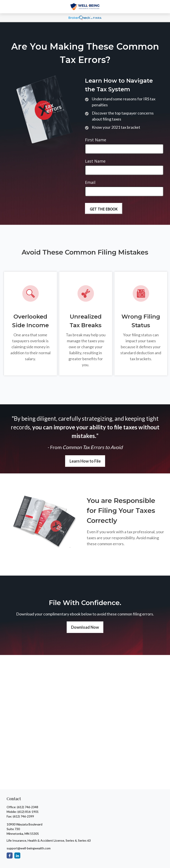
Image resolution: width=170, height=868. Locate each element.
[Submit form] (104, 208)
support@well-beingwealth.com (29, 848)
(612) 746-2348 (28, 807)
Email (90, 182)
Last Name (95, 161)
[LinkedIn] (17, 855)
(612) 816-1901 (28, 812)
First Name (96, 140)
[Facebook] (10, 855)
